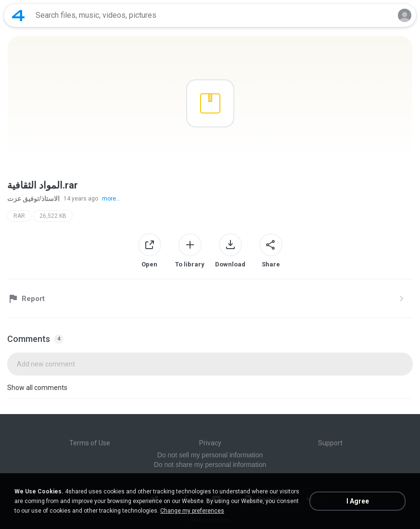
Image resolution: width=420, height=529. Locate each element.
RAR (19, 216)
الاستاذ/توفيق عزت (33, 199)
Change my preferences (192, 511)
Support (330, 443)
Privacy (210, 443)
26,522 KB (53, 216)
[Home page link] (18, 15)
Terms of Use (90, 443)
